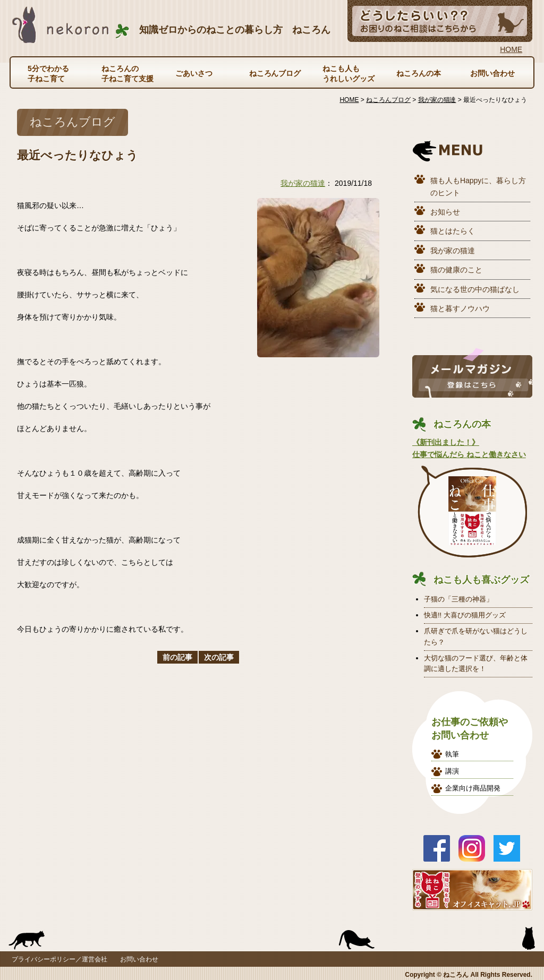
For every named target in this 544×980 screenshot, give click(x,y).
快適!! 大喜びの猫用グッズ (465, 615)
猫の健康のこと (456, 270)
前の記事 (177, 657)
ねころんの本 (419, 73)
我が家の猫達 (303, 183)
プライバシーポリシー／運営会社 (59, 959)
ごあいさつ (194, 73)
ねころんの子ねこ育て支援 (127, 73)
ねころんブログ (275, 73)
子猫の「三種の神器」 (458, 599)
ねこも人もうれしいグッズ (348, 73)
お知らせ (445, 212)
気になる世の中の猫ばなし (475, 289)
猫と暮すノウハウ (460, 308)
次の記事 (219, 657)
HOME (511, 49)
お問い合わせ (492, 73)
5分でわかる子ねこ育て (48, 73)
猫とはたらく (453, 231)
